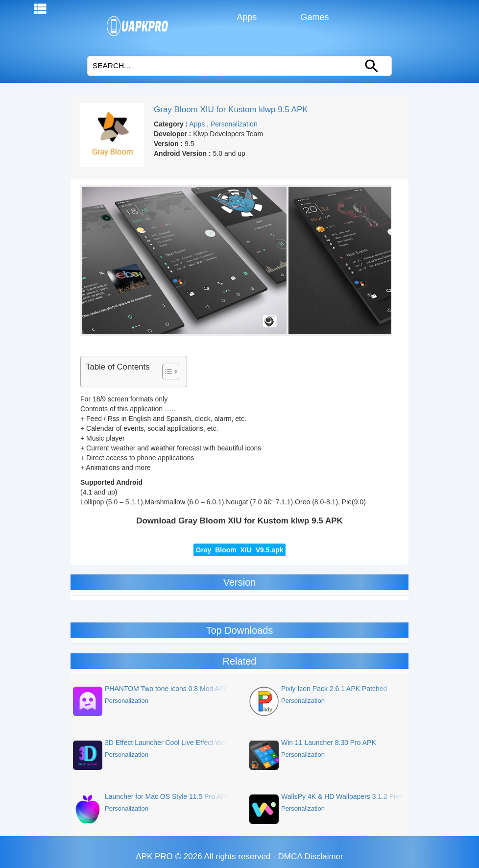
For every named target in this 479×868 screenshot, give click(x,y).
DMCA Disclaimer (311, 856)
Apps (246, 17)
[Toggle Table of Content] (166, 372)
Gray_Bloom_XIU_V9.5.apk (240, 550)
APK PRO (154, 856)
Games (314, 17)
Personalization (234, 124)
